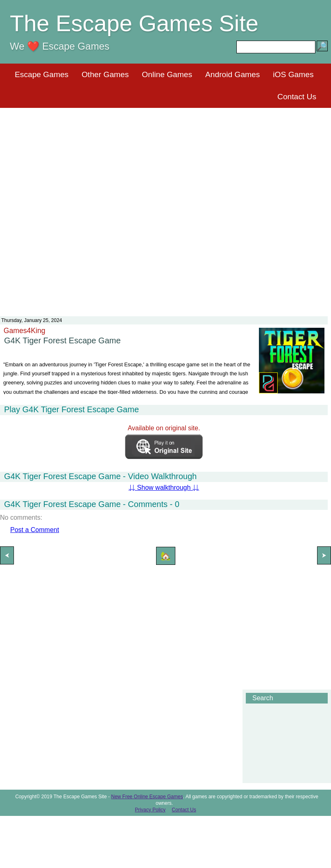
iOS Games (293, 74)
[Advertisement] (164, 207)
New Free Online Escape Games (147, 797)
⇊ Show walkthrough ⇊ (164, 488)
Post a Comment (35, 530)
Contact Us (297, 97)
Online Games (167, 74)
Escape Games (42, 74)
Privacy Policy (150, 810)
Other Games (105, 74)
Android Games (232, 74)
